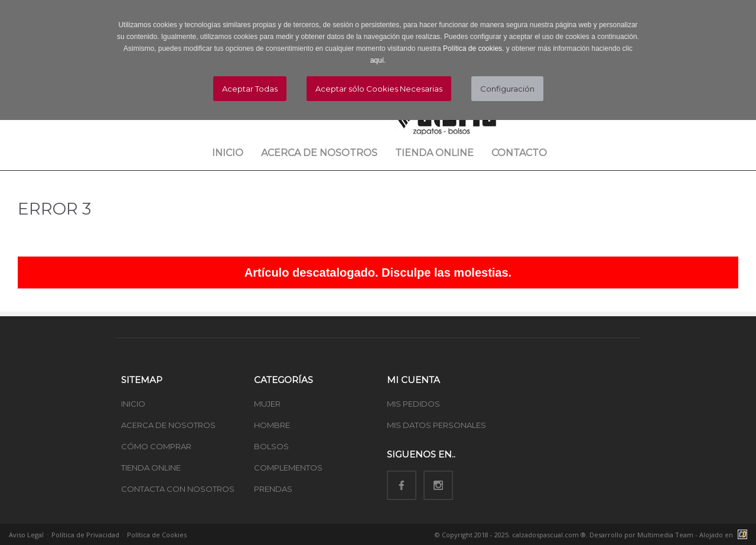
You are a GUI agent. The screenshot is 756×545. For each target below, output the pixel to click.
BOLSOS (271, 446)
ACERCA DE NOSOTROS (168, 425)
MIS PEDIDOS (413, 404)
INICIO (133, 404)
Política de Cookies (157, 535)
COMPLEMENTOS (288, 468)
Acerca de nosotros (319, 153)
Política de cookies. (473, 48)
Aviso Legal (26, 535)
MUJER (267, 404)
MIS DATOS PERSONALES (436, 425)
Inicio (228, 153)
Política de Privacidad (85, 535)
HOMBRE (272, 425)
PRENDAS (273, 489)
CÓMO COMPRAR (156, 446)
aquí (377, 60)
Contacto (519, 153)
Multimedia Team (665, 535)
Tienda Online (434, 153)
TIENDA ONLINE (151, 468)
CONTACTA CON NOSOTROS (178, 489)
